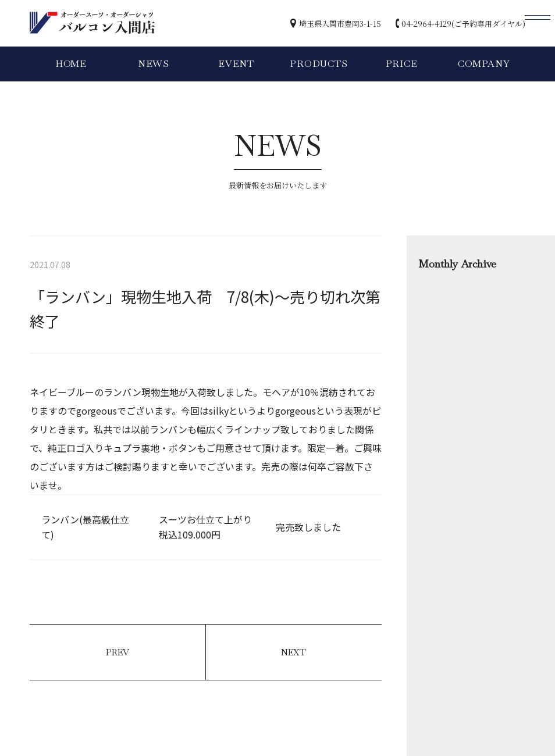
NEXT (293, 652)
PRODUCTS (319, 64)
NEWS (154, 64)
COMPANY (484, 64)
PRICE (402, 64)
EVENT (236, 64)
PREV (118, 652)
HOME (71, 64)
